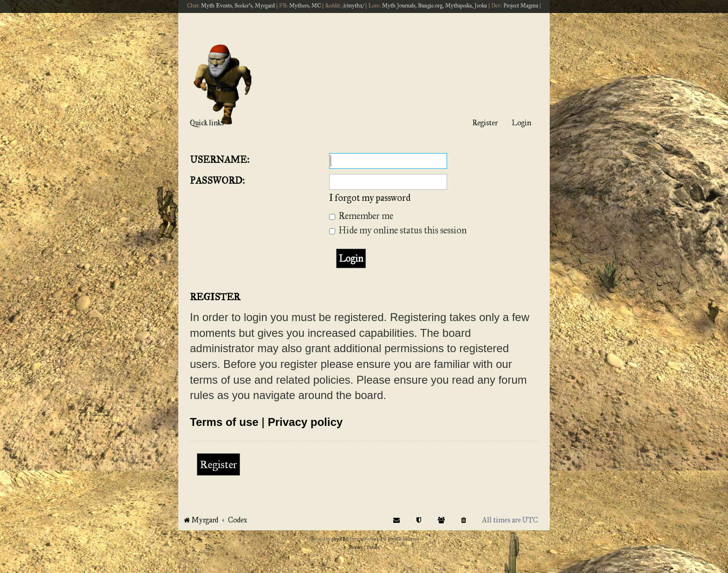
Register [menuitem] (485, 123)
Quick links (207, 123)
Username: (220, 160)
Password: (217, 180)
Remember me (361, 216)
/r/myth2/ (353, 6)
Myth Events (216, 6)
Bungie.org (430, 6)
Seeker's (243, 6)
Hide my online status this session (398, 230)
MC (316, 6)
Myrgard (265, 6)
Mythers (299, 6)
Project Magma (521, 6)
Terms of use (224, 422)
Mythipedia (458, 6)
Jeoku (481, 6)
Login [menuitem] (521, 123)
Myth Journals (399, 6)
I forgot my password (370, 198)
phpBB (338, 539)
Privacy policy (305, 422)
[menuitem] (464, 520)
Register (218, 464)
